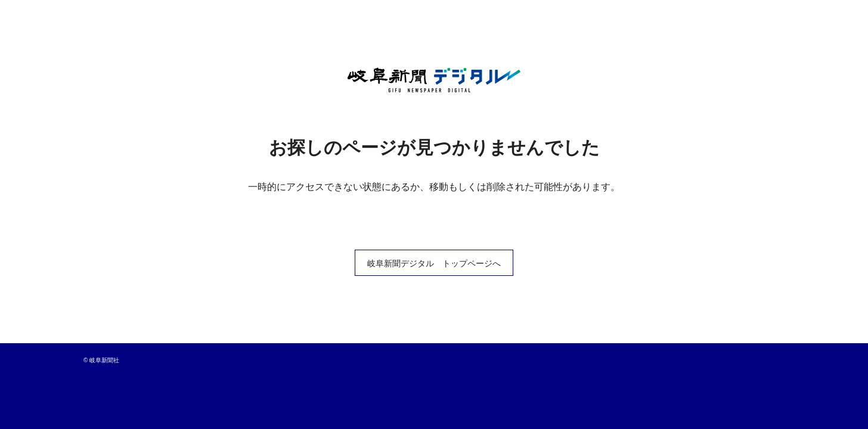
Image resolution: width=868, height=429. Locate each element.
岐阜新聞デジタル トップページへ (434, 263)
